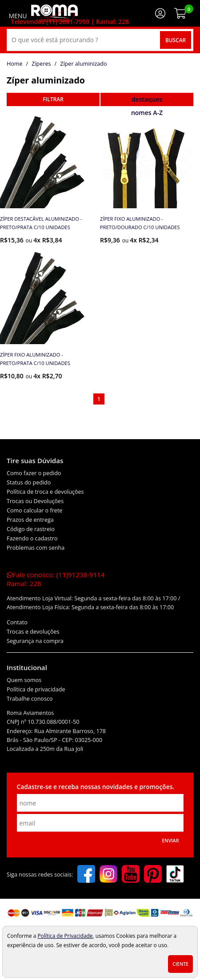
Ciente (180, 964)
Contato (17, 622)
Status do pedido (29, 482)
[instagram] (108, 875)
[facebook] (86, 875)
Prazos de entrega (30, 520)
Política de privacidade (36, 689)
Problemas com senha (36, 548)
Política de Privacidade (65, 936)
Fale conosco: (56, 579)
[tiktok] (175, 875)
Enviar (170, 841)
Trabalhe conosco (30, 699)
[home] (54, 13)
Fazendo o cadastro (32, 538)
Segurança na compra (35, 641)
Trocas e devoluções (33, 632)
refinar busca (53, 99)
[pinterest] (153, 875)
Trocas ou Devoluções (35, 501)
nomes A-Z (147, 113)
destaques (147, 99)
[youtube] (131, 875)
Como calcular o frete (34, 510)
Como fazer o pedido (34, 473)
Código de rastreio (31, 529)
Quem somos (24, 680)
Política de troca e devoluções (45, 492)
